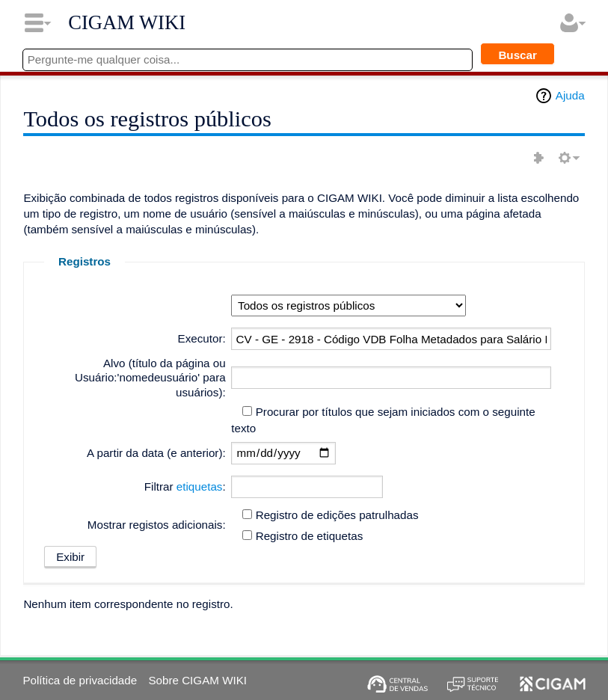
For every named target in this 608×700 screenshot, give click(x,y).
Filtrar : (185, 486)
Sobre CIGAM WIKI (197, 680)
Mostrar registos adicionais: (157, 525)
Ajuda (570, 95)
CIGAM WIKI (127, 22)
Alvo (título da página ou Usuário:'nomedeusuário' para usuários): (150, 378)
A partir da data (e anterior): (156, 453)
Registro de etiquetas (310, 536)
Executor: (202, 338)
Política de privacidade (80, 680)
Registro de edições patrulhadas (337, 515)
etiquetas (200, 486)
